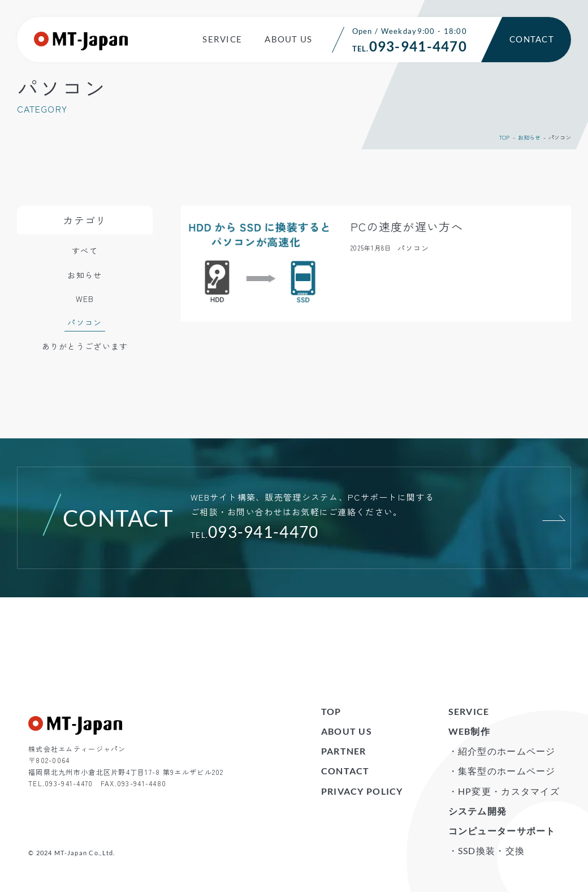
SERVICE (222, 39)
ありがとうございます (85, 346)
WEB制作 (469, 731)
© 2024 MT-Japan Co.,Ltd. (72, 853)
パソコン (85, 322)
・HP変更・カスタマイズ (504, 791)
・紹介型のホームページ (502, 751)
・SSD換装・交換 (487, 850)
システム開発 (478, 811)
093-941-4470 (263, 532)
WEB (85, 299)
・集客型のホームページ (502, 771)
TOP (504, 137)
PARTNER (344, 751)
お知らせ (529, 137)
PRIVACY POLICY (362, 791)
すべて (85, 251)
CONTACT (532, 39)
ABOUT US (288, 39)
